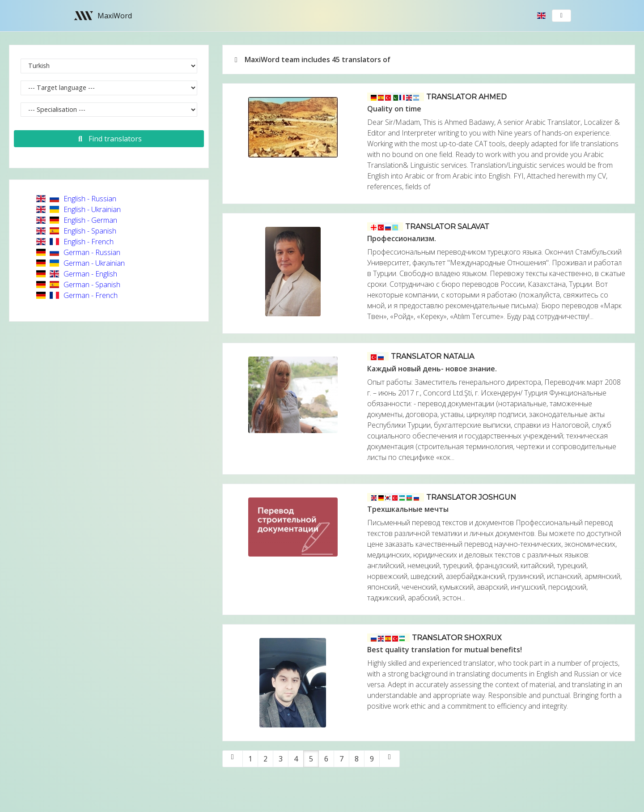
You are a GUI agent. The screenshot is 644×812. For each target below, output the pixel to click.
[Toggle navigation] (562, 16)
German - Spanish (78, 285)
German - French (77, 295)
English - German (77, 220)
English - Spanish (76, 231)
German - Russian (78, 252)
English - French (75, 242)
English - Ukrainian (78, 209)
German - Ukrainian (80, 263)
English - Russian (76, 199)
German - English (77, 274)
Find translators (109, 139)
